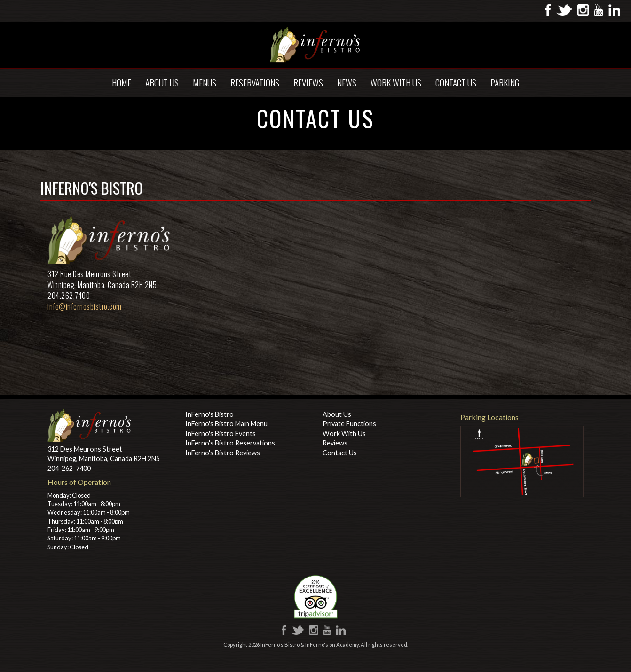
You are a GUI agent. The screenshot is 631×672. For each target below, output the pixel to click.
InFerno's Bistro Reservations (230, 443)
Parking (505, 82)
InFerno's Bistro (209, 414)
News (347, 82)
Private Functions (349, 424)
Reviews (308, 82)
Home (122, 82)
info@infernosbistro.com (85, 306)
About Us (162, 82)
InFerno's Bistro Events (221, 434)
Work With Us (396, 82)
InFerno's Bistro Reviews (223, 453)
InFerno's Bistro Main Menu (226, 424)
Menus (205, 82)
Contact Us (456, 82)
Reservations (255, 82)
